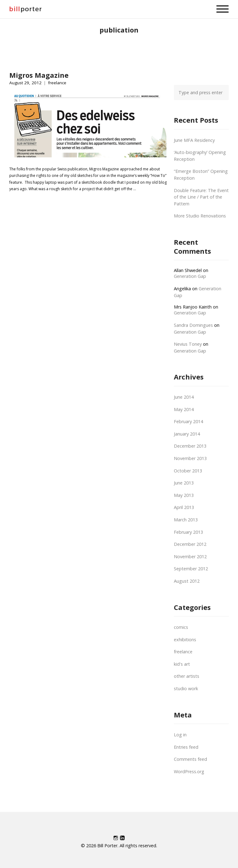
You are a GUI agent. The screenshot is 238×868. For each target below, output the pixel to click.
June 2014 (184, 397)
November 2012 (190, 557)
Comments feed (190, 759)
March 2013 (186, 520)
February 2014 (188, 421)
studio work (186, 688)
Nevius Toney (188, 344)
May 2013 (184, 495)
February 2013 (188, 532)
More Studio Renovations (200, 216)
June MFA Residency (194, 140)
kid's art (182, 664)
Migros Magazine (39, 75)
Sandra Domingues (193, 325)
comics (181, 627)
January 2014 (187, 434)
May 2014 (184, 409)
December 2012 (190, 544)
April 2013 (184, 507)
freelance (57, 83)
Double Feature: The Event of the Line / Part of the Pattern (201, 197)
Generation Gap (190, 276)
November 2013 (190, 458)
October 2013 (188, 471)
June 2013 (184, 483)
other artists (187, 676)
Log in (180, 735)
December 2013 (190, 446)
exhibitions (185, 640)
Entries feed (186, 747)
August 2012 (187, 581)
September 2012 (191, 569)
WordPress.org (189, 772)
